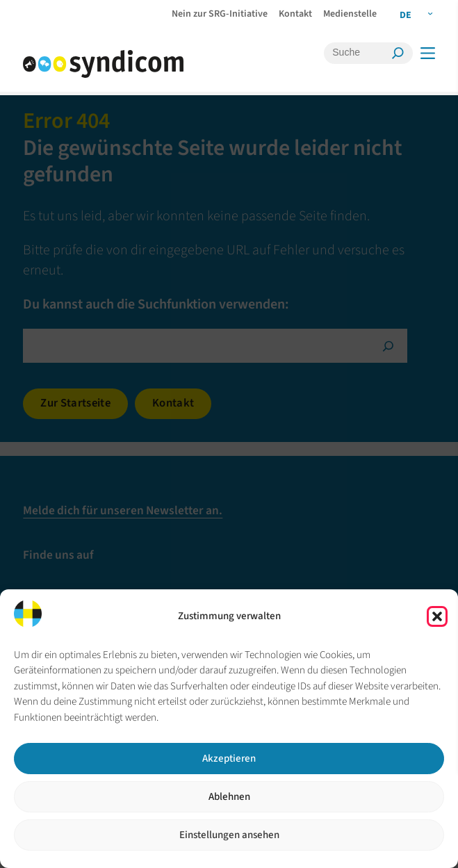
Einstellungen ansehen (229, 835)
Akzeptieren (229, 759)
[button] (437, 616)
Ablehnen (229, 797)
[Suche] (359, 53)
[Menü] (427, 53)
